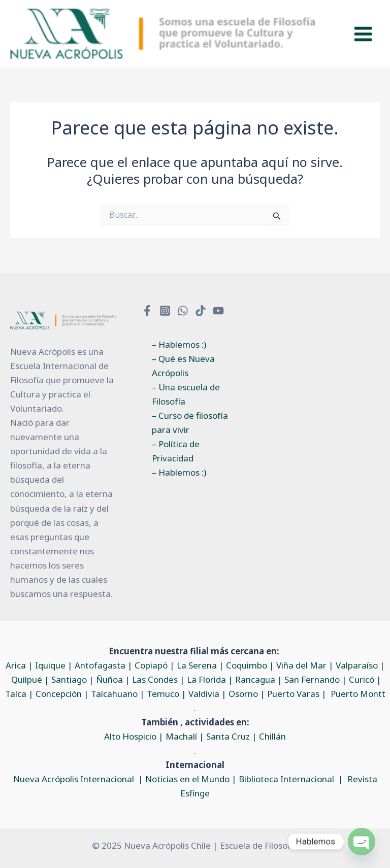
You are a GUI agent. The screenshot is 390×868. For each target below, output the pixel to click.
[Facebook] (147, 311)
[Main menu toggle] (364, 34)
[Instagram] (165, 311)
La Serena (197, 665)
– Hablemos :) (179, 344)
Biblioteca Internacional (286, 779)
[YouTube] (218, 311)
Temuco (163, 694)
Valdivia (204, 694)
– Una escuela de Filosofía (186, 394)
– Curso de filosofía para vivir (190, 423)
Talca (16, 694)
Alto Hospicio (130, 736)
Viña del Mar (301, 665)
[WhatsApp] (183, 311)
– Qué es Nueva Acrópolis (183, 366)
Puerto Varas (293, 694)
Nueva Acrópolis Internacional (74, 779)
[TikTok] (201, 311)
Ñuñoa (109, 679)
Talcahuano (114, 694)
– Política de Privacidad (176, 451)
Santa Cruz (228, 736)
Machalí (181, 736)
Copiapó (151, 665)
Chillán (272, 736)
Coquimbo (247, 665)
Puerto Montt (358, 694)
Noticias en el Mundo (187, 779)
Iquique (50, 665)
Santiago (69, 679)
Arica (16, 665)
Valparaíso (357, 665)
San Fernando (312, 679)
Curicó (362, 679)
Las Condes (155, 679)
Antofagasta (100, 665)
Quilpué (27, 679)
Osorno (243, 694)
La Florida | (211, 679)
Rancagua (255, 679)
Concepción (59, 694)
